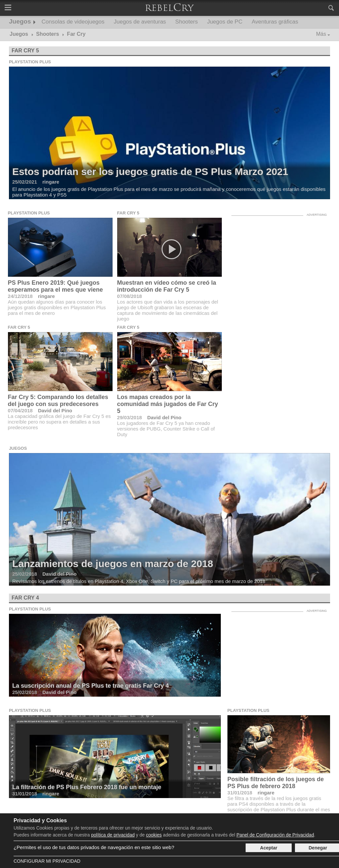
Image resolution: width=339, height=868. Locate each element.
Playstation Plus (30, 62)
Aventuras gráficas (275, 22)
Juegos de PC (225, 22)
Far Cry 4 (25, 598)
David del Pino (55, 410)
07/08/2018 (130, 296)
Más (321, 34)
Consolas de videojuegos (73, 22)
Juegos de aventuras (140, 22)
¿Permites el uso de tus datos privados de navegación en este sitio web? (94, 847)
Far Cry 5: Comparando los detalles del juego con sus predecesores (58, 401)
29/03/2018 (130, 417)
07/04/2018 (20, 410)
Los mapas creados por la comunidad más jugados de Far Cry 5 (168, 404)
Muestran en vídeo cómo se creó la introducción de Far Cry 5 (167, 286)
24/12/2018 (20, 296)
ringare (47, 296)
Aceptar (269, 848)
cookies (154, 835)
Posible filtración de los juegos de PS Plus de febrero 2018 (276, 783)
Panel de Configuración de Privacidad (275, 835)
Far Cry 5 (25, 51)
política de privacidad (113, 835)
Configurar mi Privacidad (47, 861)
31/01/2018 (240, 793)
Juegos (20, 21)
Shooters (186, 22)
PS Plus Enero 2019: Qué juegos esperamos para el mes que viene (55, 286)
